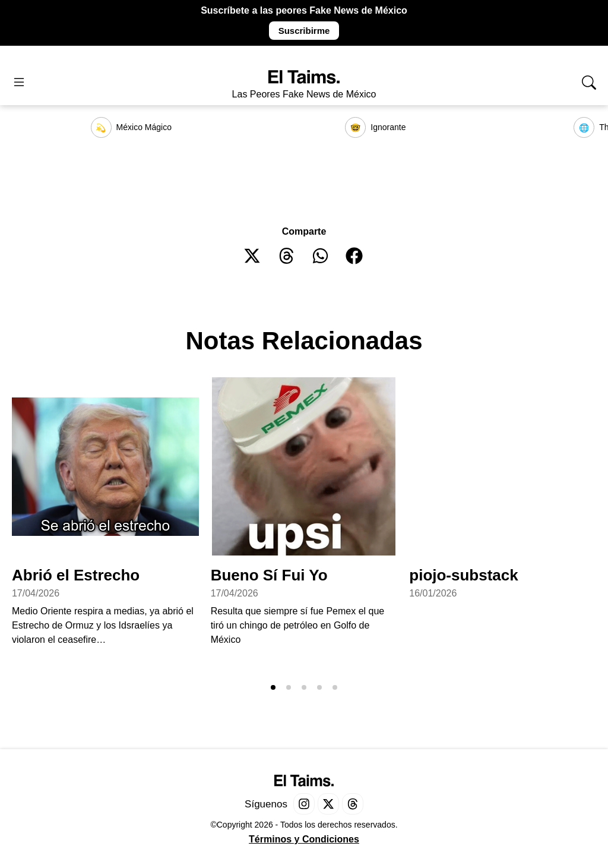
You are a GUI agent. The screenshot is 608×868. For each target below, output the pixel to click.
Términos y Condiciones (304, 839)
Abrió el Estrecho (76, 575)
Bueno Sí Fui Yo (269, 575)
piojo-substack (463, 575)
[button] (253, 256)
